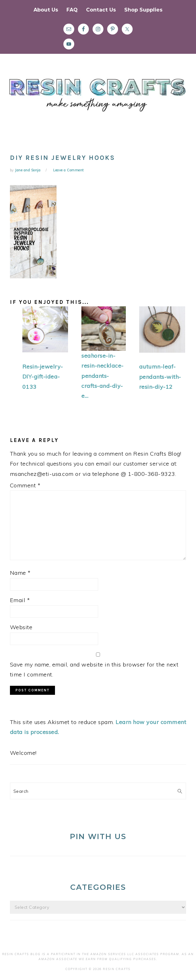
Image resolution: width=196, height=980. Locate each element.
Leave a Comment (68, 170)
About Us (46, 10)
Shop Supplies (143, 10)
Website (21, 627)
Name (20, 573)
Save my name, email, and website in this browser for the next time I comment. (94, 669)
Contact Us (101, 10)
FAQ (72, 10)
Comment (25, 485)
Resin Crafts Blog (98, 100)
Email (20, 600)
